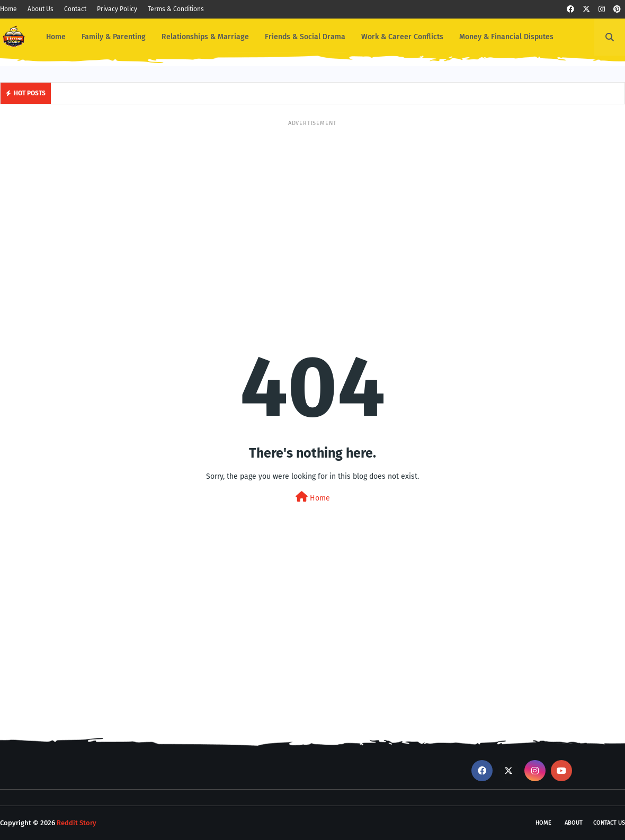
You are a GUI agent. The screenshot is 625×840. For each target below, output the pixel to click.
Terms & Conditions (176, 9)
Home (8, 9)
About (574, 823)
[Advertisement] (312, 202)
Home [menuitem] (56, 37)
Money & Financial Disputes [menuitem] (506, 37)
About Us (41, 9)
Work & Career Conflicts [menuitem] (402, 37)
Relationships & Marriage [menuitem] (205, 37)
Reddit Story (77, 823)
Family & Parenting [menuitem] (114, 37)
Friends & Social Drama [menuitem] (305, 37)
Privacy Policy (117, 9)
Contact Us (609, 823)
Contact (75, 9)
